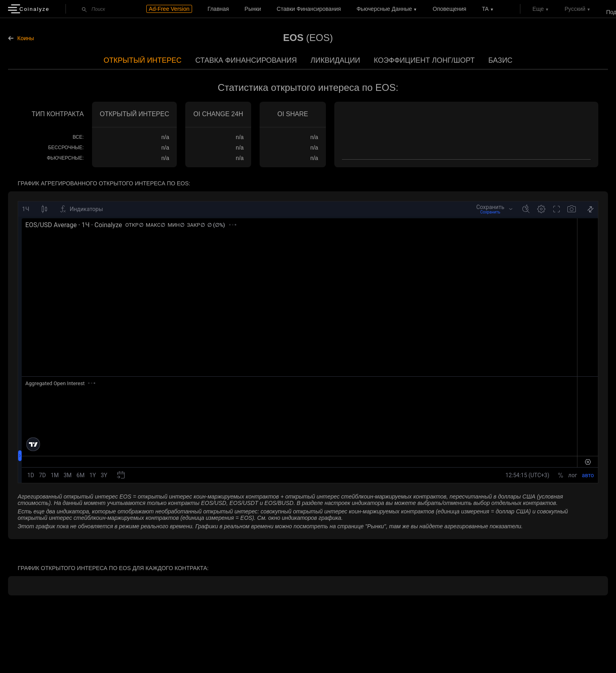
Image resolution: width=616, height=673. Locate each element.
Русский (575, 9)
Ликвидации (336, 60)
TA (485, 9)
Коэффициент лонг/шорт (424, 60)
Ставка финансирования (246, 60)
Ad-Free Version (169, 9)
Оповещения (450, 9)
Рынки (253, 9)
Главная (218, 9)
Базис (500, 60)
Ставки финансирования (309, 9)
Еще (538, 9)
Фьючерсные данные (384, 9)
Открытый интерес (143, 60)
